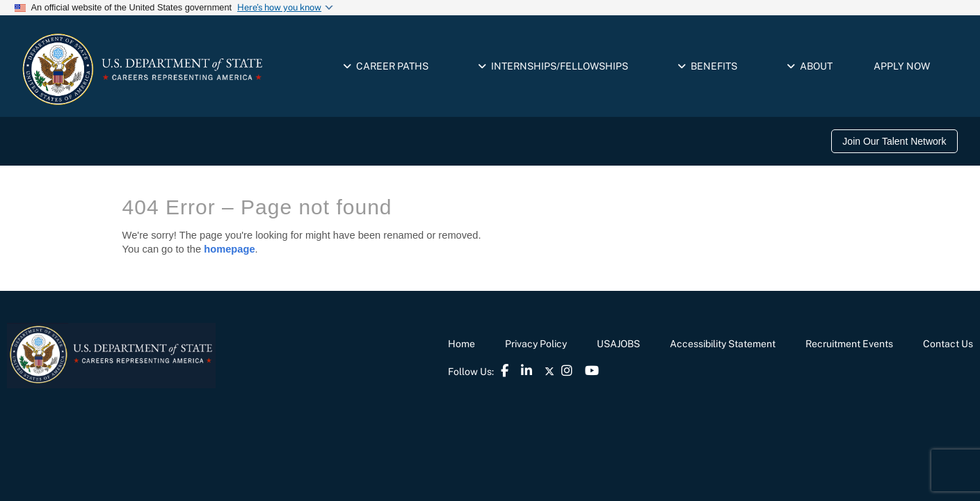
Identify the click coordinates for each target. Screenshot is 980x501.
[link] (898, 141)
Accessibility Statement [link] (723, 344)
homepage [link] (229, 249)
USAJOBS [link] (618, 344)
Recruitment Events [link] (849, 344)
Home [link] (461, 344)
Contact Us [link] (948, 344)
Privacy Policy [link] (536, 344)
